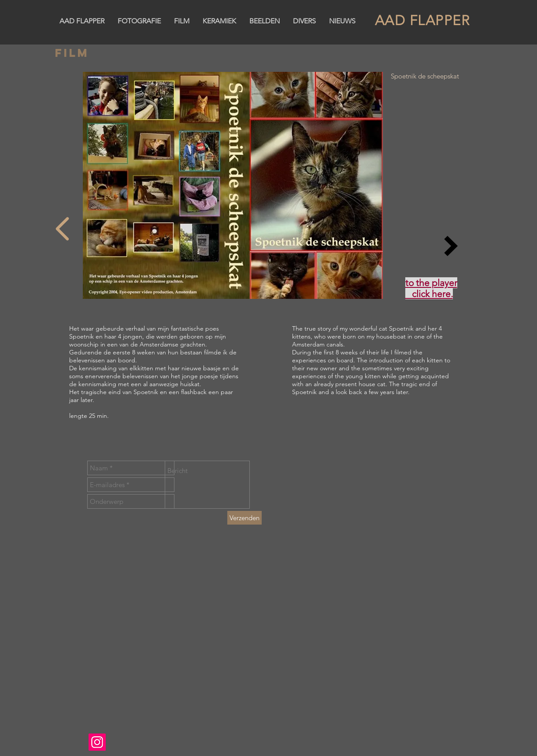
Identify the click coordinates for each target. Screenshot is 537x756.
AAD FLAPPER (422, 20)
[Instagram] (97, 742)
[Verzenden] (244, 518)
